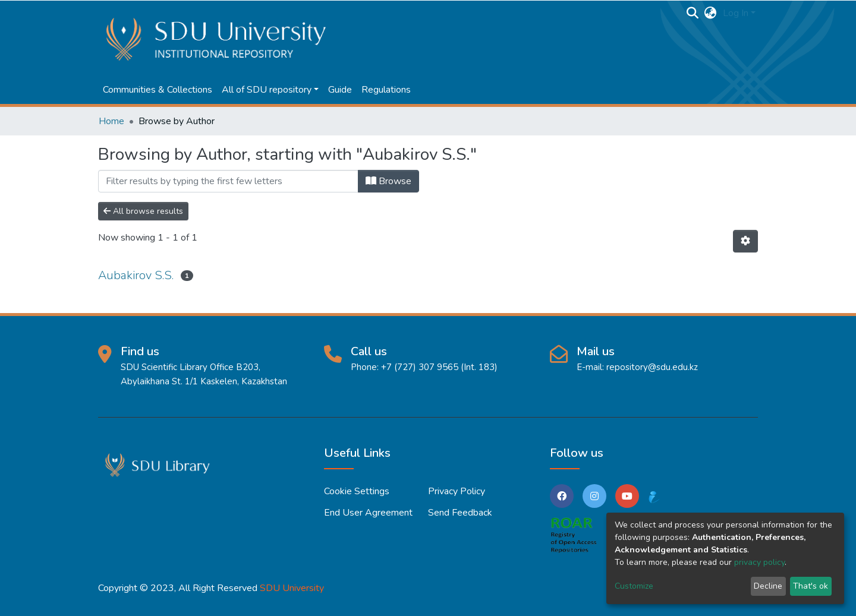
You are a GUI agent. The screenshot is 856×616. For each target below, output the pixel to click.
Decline (768, 586)
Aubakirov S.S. (136, 275)
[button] (711, 13)
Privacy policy (457, 491)
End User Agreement (368, 513)
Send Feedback (460, 513)
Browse (388, 181)
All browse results (143, 211)
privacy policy (759, 562)
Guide (340, 90)
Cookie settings (357, 491)
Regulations (386, 90)
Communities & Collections (158, 90)
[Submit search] (693, 13)
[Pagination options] (745, 241)
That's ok (811, 586)
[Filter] (228, 181)
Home (111, 121)
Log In (736, 13)
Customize (634, 586)
